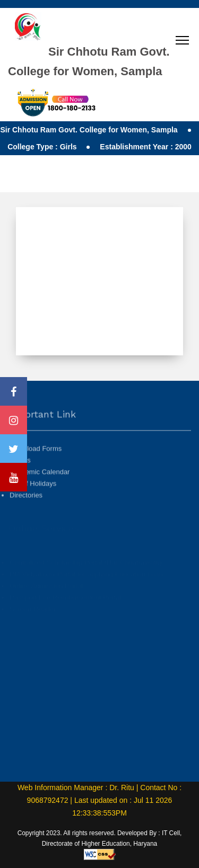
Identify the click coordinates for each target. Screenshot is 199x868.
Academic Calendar (40, 490)
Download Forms (36, 467)
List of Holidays (33, 502)
